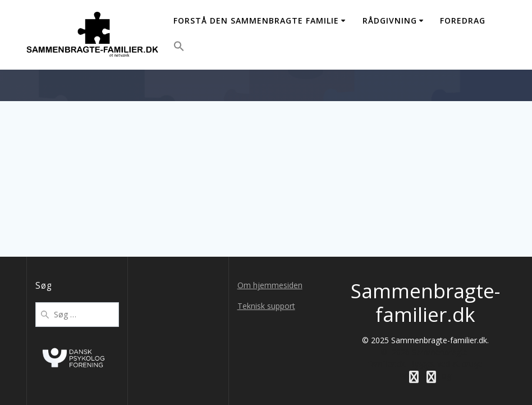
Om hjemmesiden (270, 285)
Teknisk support (266, 306)
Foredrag (463, 21)
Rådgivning (390, 21)
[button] (179, 48)
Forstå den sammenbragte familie (256, 21)
